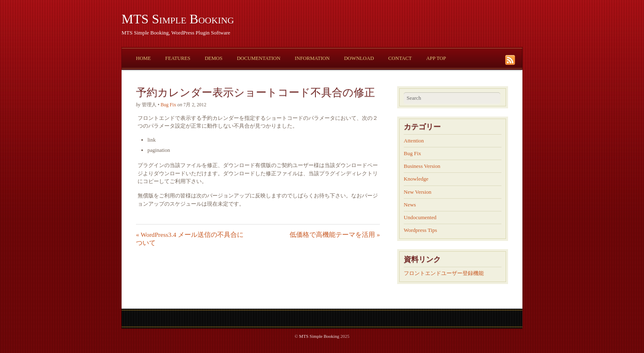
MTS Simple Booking (178, 19)
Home (143, 58)
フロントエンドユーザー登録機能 (444, 273)
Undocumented (420, 217)
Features (178, 58)
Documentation (259, 58)
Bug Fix (168, 105)
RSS (511, 60)
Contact (400, 58)
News (410, 205)
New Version (417, 192)
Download (359, 58)
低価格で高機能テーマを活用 (335, 235)
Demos (213, 58)
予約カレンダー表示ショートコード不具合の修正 (255, 93)
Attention (414, 141)
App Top (436, 58)
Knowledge (416, 179)
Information (312, 58)
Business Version (422, 166)
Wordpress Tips (420, 230)
